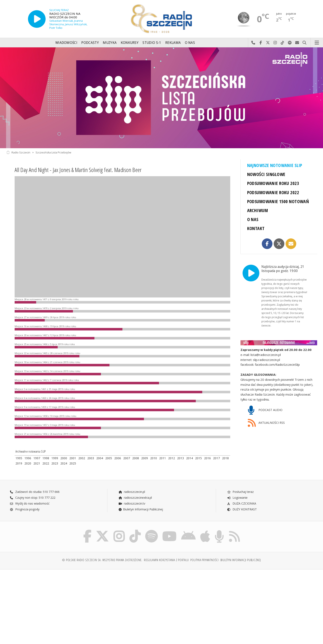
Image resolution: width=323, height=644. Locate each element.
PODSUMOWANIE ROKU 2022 (273, 192)
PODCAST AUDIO (265, 410)
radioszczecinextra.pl (135, 498)
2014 (189, 458)
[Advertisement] (44, 605)
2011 (163, 458)
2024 (64, 463)
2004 (100, 458)
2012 (172, 458)
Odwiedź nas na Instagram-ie (275, 43)
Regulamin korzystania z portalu (166, 560)
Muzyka (110, 43)
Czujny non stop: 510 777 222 (33, 498)
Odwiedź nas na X (268, 43)
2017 (216, 458)
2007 (127, 458)
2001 (73, 458)
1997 (37, 458)
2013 (181, 458)
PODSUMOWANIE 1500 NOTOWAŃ (278, 201)
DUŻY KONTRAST (242, 509)
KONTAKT (256, 228)
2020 (28, 463)
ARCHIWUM (258, 210)
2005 (109, 458)
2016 (207, 458)
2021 (37, 463)
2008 (136, 458)
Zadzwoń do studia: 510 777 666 (35, 492)
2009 (145, 458)
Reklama (173, 43)
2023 (55, 463)
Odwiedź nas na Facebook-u (261, 43)
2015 (198, 458)
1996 (28, 458)
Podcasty (90, 43)
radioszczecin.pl (132, 492)
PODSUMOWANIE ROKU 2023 (273, 183)
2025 (73, 463)
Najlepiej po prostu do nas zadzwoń (253, 43)
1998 (46, 458)
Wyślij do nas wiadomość (297, 43)
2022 (46, 463)
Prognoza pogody (25, 509)
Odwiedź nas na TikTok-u (283, 43)
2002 (82, 458)
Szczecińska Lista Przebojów (53, 152)
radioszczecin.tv (132, 503)
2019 (19, 463)
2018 (225, 458)
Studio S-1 (152, 43)
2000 (64, 458)
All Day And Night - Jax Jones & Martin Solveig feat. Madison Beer (78, 170)
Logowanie (237, 498)
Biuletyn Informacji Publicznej (141, 509)
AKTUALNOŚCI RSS (266, 423)
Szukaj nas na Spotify (290, 43)
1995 (19, 458)
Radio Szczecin (18, 152)
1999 (55, 458)
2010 (154, 458)
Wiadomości (66, 43)
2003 (91, 458)
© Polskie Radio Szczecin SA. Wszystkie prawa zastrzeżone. (102, 560)
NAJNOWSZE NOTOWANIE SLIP (275, 165)
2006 (118, 458)
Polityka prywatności (204, 560)
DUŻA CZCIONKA (242, 503)
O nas (190, 43)
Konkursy (130, 43)
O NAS (253, 219)
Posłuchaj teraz (240, 492)
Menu (317, 43)
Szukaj (305, 43)
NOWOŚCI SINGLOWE (266, 174)
